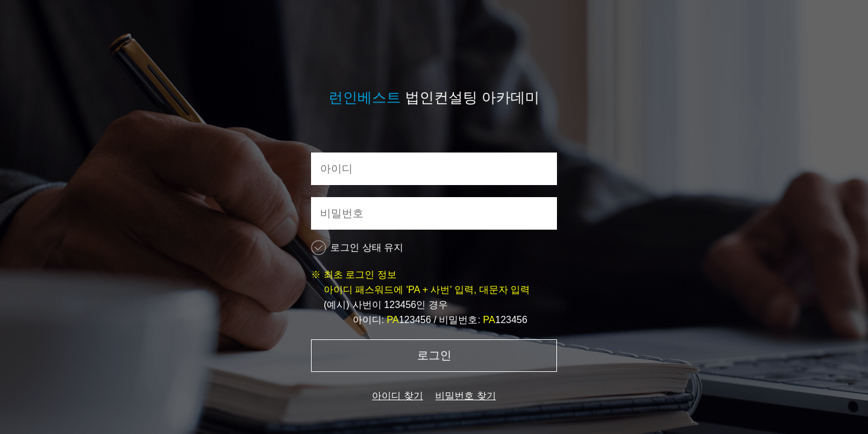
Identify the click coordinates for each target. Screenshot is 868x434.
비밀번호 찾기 (465, 396)
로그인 (434, 355)
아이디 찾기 (397, 396)
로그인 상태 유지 (357, 247)
